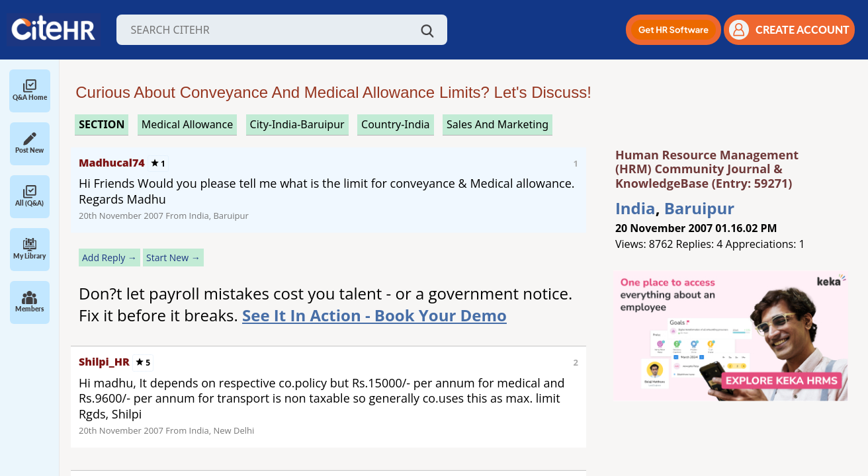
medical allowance (187, 124)
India (635, 208)
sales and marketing (498, 124)
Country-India (396, 124)
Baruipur (699, 208)
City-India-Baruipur (297, 124)
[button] (673, 30)
